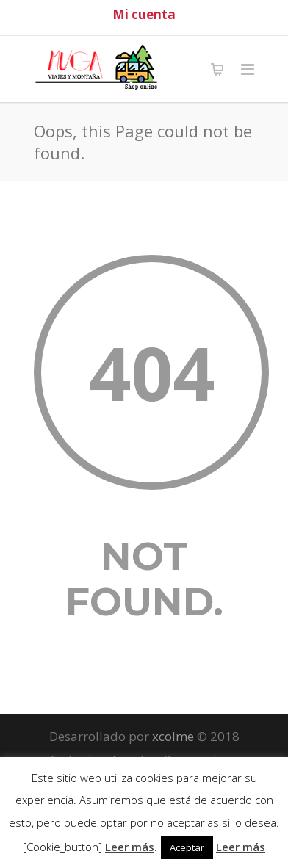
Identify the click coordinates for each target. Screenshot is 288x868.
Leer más (130, 847)
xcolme (173, 736)
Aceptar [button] (187, 847)
